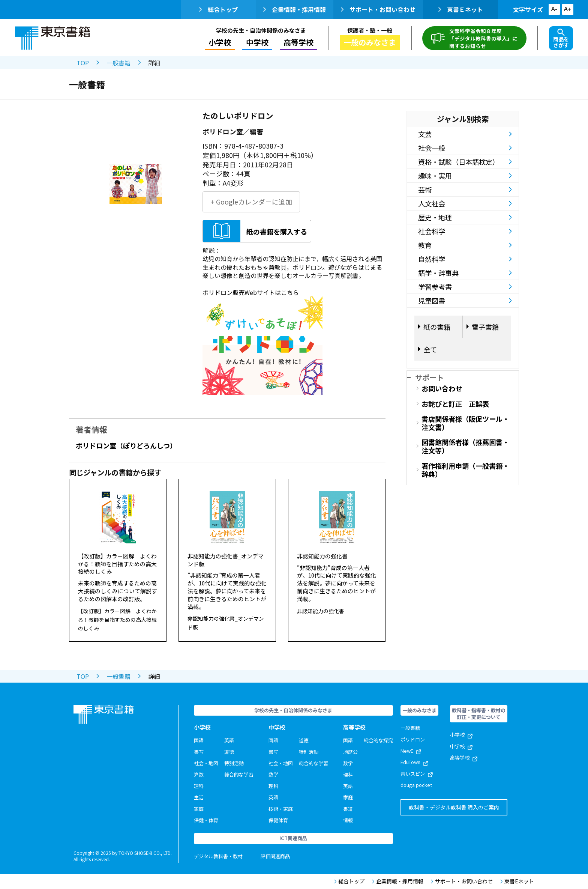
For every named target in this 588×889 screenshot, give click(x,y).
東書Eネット (517, 881)
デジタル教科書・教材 (218, 856)
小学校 (220, 42)
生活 (199, 797)
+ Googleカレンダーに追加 (251, 202)
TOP (83, 63)
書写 (199, 752)
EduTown (414, 762)
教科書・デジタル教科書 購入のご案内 (454, 807)
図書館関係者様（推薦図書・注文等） (465, 446)
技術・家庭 (281, 809)
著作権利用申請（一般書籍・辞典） (465, 470)
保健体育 (278, 820)
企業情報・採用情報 (295, 9)
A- (554, 9)
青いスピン (417, 774)
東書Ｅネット (461, 9)
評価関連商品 (275, 856)
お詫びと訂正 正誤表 (455, 404)
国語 (199, 740)
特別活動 (234, 763)
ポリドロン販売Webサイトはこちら (251, 292)
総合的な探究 (378, 740)
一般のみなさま (370, 42)
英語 (229, 740)
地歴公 (350, 752)
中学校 (257, 42)
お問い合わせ (442, 388)
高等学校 (298, 42)
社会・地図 (206, 763)
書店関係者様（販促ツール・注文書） (465, 423)
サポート (429, 377)
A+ (567, 9)
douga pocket (416, 785)
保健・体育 (206, 820)
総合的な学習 (239, 774)
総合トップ (218, 9)
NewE (411, 751)
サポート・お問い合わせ (378, 9)
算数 (199, 774)
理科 (199, 786)
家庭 (199, 809)
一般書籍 (118, 63)
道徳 (229, 752)
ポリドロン (413, 739)
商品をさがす (561, 39)
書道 (348, 809)
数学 (273, 774)
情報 (348, 820)
